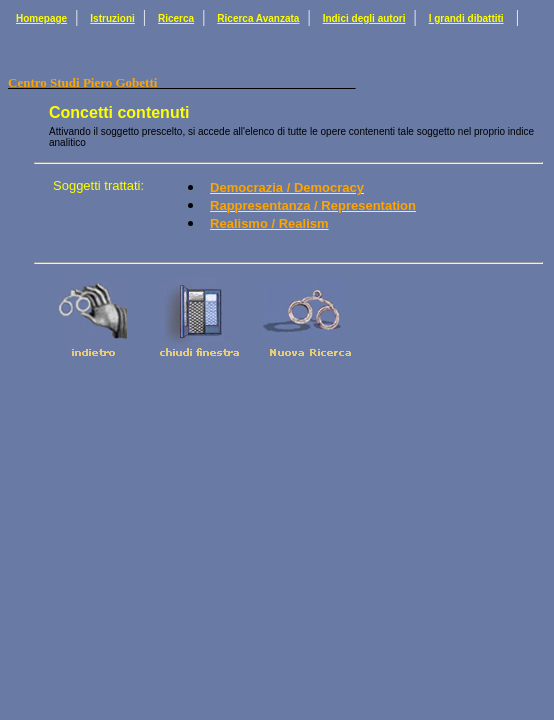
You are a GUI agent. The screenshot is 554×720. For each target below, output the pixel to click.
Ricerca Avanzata (258, 18)
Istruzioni (112, 18)
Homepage (41, 18)
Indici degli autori (364, 18)
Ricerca (176, 18)
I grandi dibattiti (466, 18)
